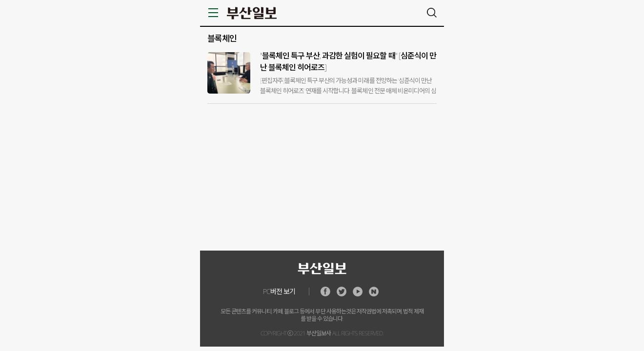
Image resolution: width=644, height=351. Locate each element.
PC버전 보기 (279, 291)
